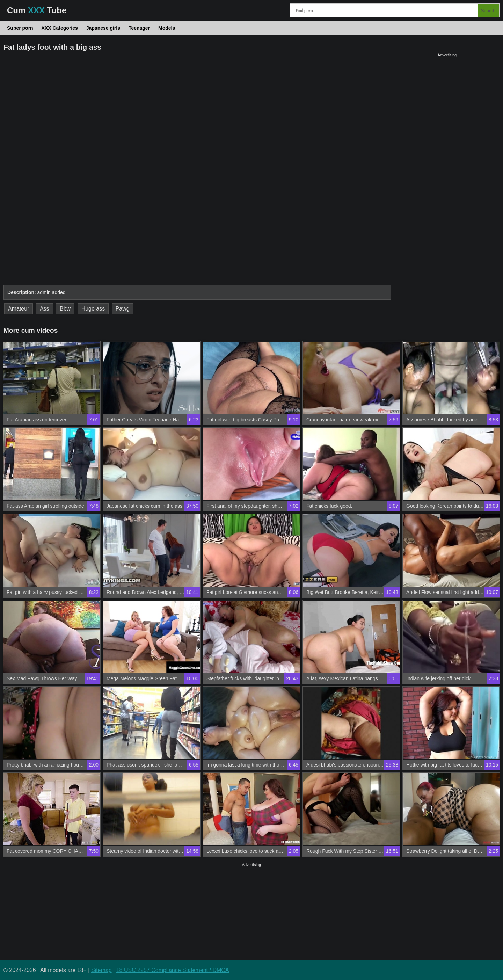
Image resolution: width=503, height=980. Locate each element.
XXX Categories (60, 28)
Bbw (65, 309)
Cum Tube (37, 10)
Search (488, 11)
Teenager (139, 28)
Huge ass (93, 309)
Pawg (123, 309)
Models (167, 28)
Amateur (19, 309)
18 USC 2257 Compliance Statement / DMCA (173, 970)
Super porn (20, 28)
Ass (45, 309)
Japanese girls (103, 28)
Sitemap (101, 970)
